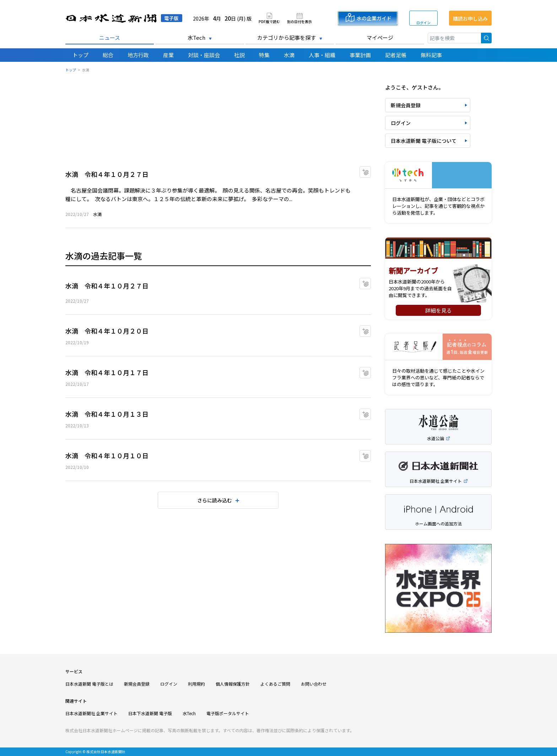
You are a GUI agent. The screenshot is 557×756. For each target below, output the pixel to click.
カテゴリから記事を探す (286, 37)
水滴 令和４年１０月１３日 (107, 414)
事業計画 (360, 55)
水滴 (289, 55)
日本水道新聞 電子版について (424, 141)
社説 (239, 55)
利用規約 (196, 684)
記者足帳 (396, 55)
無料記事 (431, 55)
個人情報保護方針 (233, 684)
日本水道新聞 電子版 (124, 18)
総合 (108, 55)
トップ (80, 55)
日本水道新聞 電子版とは (89, 684)
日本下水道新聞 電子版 (150, 713)
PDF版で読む (269, 21)
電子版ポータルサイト (228, 713)
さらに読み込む (215, 500)
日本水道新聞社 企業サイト (91, 713)
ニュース (110, 37)
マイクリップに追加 (371, 170)
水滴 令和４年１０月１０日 (107, 455)
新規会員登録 (406, 105)
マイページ (380, 37)
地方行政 (138, 55)
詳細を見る (439, 310)
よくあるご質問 (275, 684)
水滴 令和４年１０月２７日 (107, 174)
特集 (264, 55)
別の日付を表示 (299, 21)
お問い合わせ (314, 684)
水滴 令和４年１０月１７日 (107, 372)
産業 (168, 55)
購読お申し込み (470, 18)
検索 (486, 38)
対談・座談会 (204, 55)
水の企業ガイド (374, 18)
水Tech (196, 37)
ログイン (423, 23)
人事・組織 (322, 55)
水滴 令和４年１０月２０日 (107, 331)
